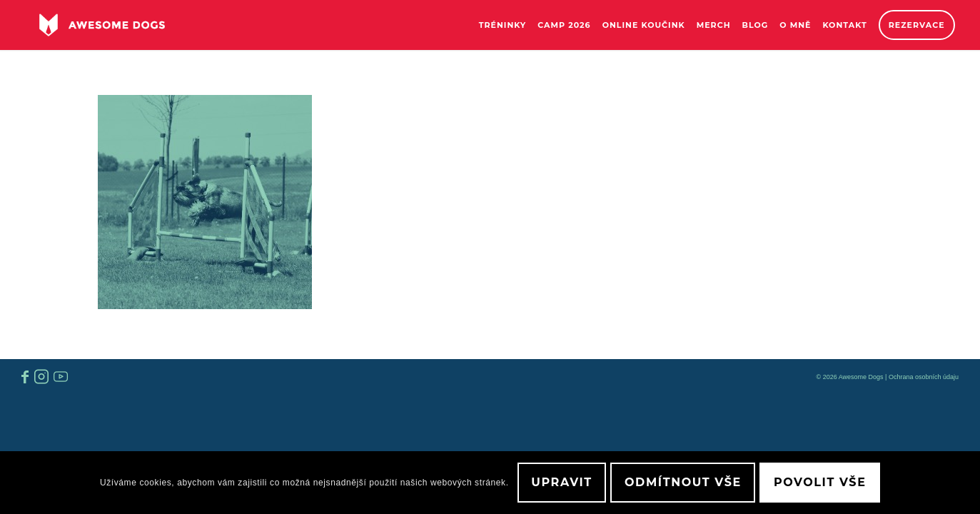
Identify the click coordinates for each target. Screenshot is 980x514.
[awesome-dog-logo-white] (102, 25)
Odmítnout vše (683, 482)
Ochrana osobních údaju (924, 377)
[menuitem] (503, 25)
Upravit (562, 482)
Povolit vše (820, 482)
